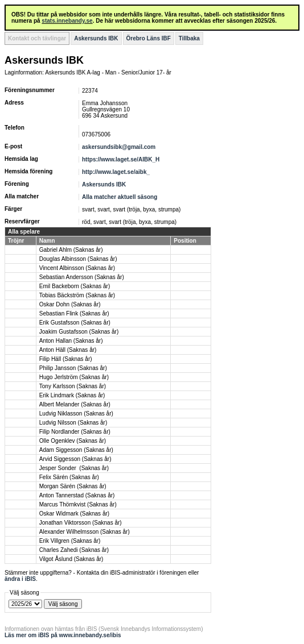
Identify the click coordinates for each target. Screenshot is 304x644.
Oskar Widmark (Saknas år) (74, 514)
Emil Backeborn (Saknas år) (75, 286)
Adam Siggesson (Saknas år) (76, 450)
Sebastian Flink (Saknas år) (74, 313)
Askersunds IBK (96, 38)
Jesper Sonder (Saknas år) (74, 468)
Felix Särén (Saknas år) (69, 477)
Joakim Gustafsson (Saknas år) (79, 332)
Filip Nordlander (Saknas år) (75, 432)
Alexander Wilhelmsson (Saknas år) (85, 532)
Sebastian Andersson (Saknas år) (82, 277)
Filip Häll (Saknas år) (66, 359)
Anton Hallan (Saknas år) (71, 341)
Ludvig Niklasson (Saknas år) (76, 414)
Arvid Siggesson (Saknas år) (75, 459)
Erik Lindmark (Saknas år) (72, 395)
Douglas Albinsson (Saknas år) (78, 259)
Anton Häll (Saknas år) (68, 350)
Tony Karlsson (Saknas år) (73, 386)
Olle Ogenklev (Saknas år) (73, 441)
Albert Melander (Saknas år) (75, 404)
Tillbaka (189, 38)
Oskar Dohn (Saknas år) (70, 304)
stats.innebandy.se (67, 21)
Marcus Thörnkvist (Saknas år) (78, 504)
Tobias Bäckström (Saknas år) (77, 295)
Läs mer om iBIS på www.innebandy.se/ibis (63, 635)
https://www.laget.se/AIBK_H (121, 159)
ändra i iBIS (20, 579)
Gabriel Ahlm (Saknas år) (71, 250)
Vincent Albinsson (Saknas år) (77, 268)
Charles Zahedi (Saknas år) (74, 550)
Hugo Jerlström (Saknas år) (74, 377)
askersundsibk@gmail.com (119, 147)
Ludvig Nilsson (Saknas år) (73, 423)
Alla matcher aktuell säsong (120, 197)
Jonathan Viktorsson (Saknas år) (81, 523)
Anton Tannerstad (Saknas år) (77, 495)
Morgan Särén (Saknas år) (73, 486)
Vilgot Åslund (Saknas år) (71, 559)
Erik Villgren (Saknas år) (70, 541)
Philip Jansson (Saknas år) (73, 368)
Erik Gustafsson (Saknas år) (75, 323)
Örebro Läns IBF (149, 38)
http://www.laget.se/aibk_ (116, 172)
